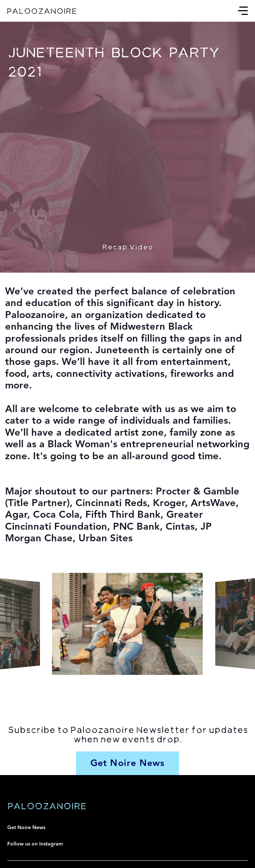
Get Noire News (26, 828)
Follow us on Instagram (35, 844)
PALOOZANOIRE (47, 806)
